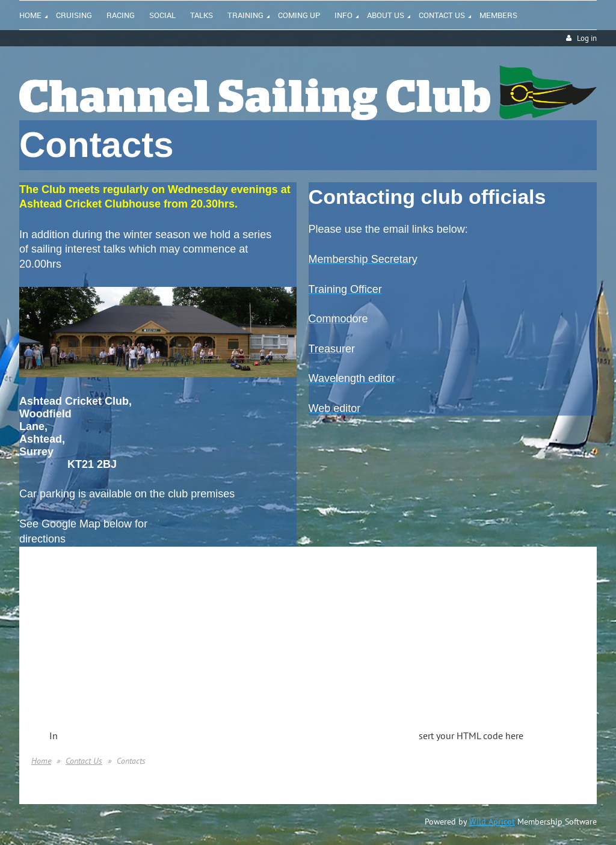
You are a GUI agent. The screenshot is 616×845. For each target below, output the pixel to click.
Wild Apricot (492, 822)
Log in (587, 38)
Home (41, 761)
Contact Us (84, 761)
